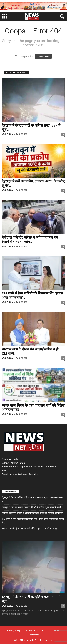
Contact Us (33, 635)
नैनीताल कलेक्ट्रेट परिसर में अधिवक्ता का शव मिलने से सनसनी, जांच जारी (32, 513)
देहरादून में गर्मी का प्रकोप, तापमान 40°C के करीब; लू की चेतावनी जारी (31, 507)
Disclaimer (55, 630)
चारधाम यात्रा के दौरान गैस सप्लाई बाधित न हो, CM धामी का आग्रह (30, 529)
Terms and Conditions (35, 630)
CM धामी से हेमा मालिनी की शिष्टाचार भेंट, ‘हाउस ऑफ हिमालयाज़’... (32, 295)
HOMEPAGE (43, 56)
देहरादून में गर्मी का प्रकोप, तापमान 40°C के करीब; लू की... (33, 183)
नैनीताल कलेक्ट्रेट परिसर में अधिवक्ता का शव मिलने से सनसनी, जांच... (30, 239)
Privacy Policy (14, 630)
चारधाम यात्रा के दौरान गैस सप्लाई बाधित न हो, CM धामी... (31, 351)
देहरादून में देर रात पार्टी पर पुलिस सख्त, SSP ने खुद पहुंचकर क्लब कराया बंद (33, 499)
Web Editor (7, 134)
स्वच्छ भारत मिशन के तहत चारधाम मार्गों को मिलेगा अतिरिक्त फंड (33, 407)
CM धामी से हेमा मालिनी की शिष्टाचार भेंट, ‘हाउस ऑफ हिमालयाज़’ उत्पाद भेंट (33, 521)
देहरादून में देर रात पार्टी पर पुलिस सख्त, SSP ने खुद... (31, 127)
